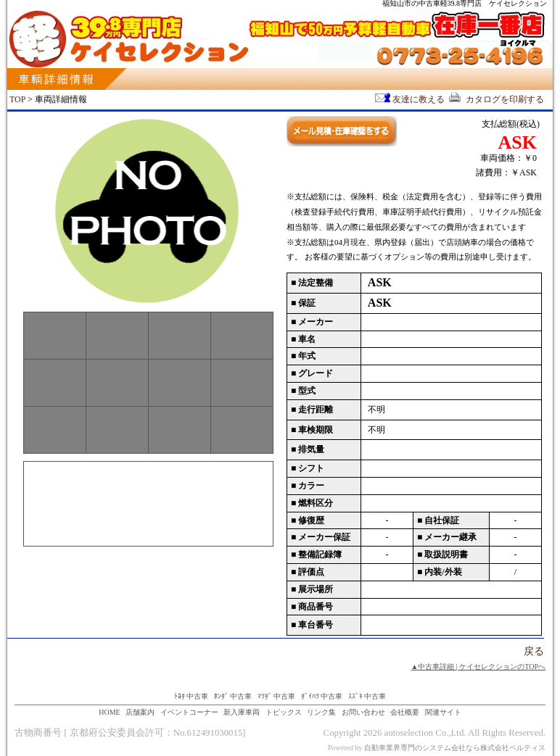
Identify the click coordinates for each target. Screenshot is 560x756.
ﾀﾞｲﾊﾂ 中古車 (322, 696)
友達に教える (410, 99)
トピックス (284, 712)
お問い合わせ (363, 712)
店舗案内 (140, 712)
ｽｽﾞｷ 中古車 (367, 696)
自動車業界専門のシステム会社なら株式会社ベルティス (455, 748)
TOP (17, 99)
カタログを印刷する (495, 99)
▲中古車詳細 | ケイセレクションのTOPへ (478, 666)
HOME (109, 712)
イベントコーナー (189, 712)
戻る (534, 651)
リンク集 (321, 712)
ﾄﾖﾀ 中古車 (192, 696)
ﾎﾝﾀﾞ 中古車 (233, 696)
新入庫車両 (242, 712)
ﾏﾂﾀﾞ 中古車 (277, 696)
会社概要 (405, 712)
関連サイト (443, 712)
